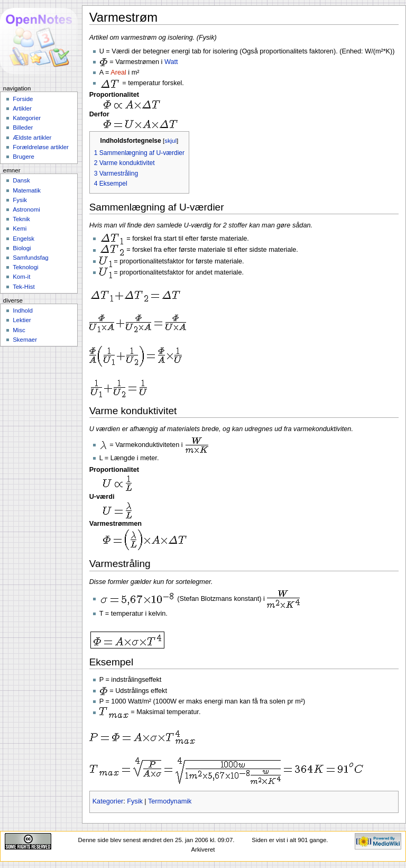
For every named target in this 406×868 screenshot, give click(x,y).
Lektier (22, 320)
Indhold (23, 310)
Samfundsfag (31, 258)
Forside (23, 99)
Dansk (21, 180)
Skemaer (25, 340)
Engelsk (24, 239)
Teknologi (25, 267)
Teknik (21, 219)
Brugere (24, 157)
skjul (170, 141)
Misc (19, 330)
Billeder (23, 127)
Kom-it (21, 277)
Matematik (27, 190)
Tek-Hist (24, 287)
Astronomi (26, 209)
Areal (118, 72)
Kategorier (108, 801)
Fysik (135, 801)
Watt (171, 62)
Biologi (22, 248)
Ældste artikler (32, 138)
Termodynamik (170, 801)
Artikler (22, 108)
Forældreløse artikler (41, 147)
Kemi (20, 229)
